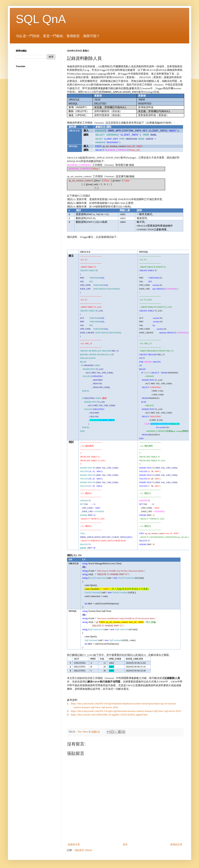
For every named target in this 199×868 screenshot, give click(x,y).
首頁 (125, 845)
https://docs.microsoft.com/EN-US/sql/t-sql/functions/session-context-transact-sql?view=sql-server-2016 (126, 711)
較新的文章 (74, 845)
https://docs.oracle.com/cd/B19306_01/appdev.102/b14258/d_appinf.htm (109, 715)
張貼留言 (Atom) (83, 850)
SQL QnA (41, 19)
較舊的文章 (176, 845)
